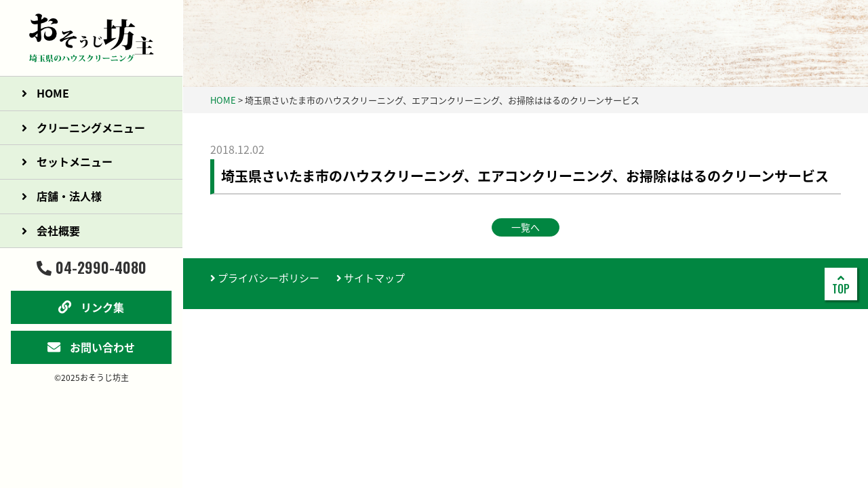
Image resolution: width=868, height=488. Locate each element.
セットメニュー (67, 161)
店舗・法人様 (62, 196)
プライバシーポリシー (265, 278)
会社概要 (51, 230)
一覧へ (526, 227)
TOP (841, 285)
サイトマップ (371, 278)
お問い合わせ (91, 347)
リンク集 (91, 307)
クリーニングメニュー (83, 127)
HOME (45, 93)
